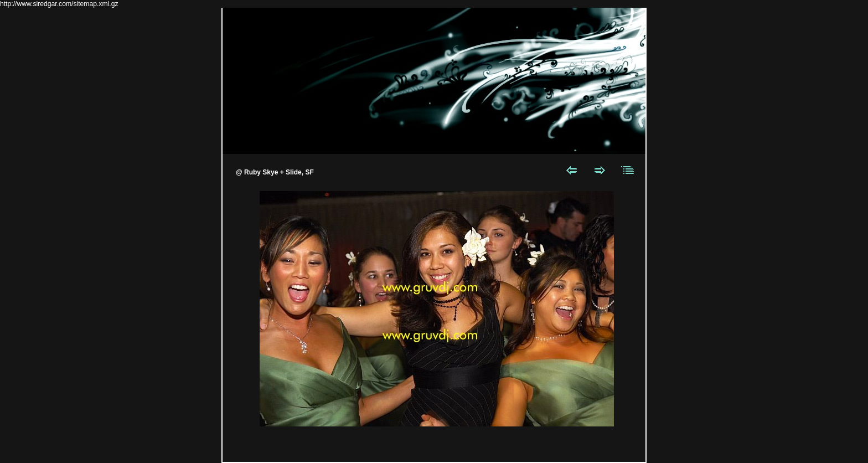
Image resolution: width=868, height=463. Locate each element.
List (628, 170)
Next (600, 170)
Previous (572, 170)
